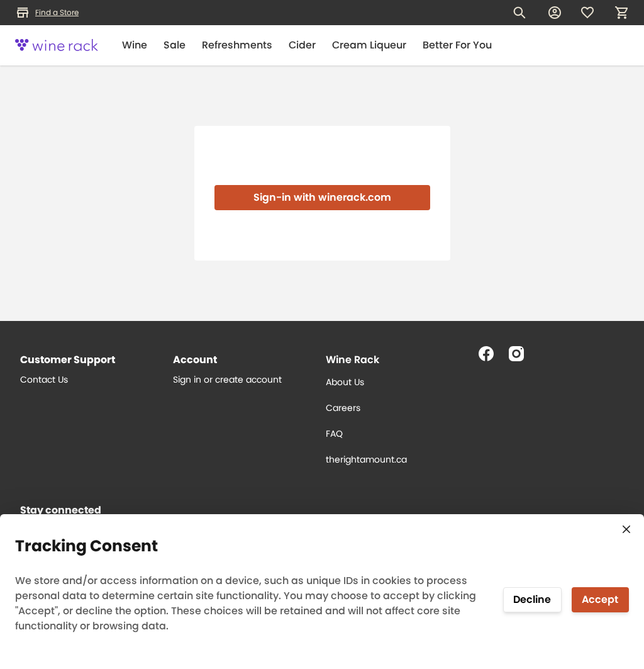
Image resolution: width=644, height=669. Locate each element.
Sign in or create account (227, 379)
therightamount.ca (366, 459)
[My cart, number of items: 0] (621, 13)
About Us (345, 382)
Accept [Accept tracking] (600, 599)
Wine (135, 45)
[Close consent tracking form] (626, 529)
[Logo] (57, 45)
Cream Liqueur (369, 45)
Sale (175, 45)
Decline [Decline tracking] (532, 599)
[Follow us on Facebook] (491, 359)
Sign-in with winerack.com (322, 197)
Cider (302, 45)
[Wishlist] (587, 13)
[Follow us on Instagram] (521, 359)
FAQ (334, 434)
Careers (343, 408)
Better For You (457, 45)
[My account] (555, 13)
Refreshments (237, 45)
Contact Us (44, 379)
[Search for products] (519, 13)
